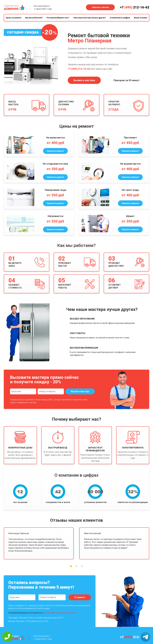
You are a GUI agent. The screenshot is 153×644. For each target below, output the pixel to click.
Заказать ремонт (55, 151)
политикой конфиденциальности (61, 613)
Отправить (80, 597)
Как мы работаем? (34, 18)
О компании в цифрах (120, 18)
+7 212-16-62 (135, 7)
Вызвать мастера (84, 80)
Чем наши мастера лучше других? (90, 18)
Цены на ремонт (14, 18)
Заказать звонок (100, 7)
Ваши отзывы (141, 18)
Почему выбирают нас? (58, 18)
